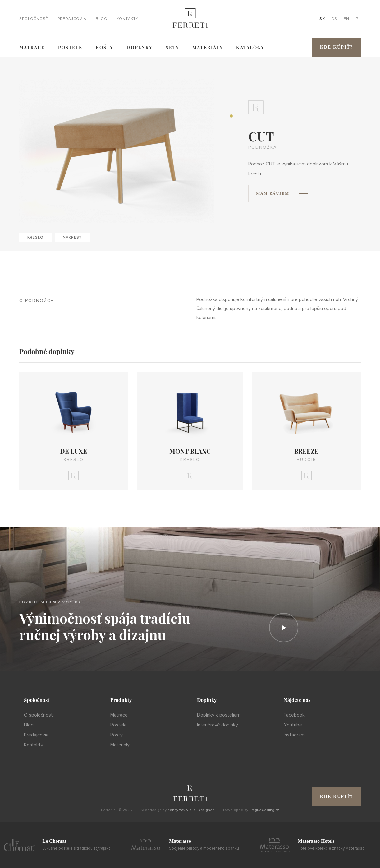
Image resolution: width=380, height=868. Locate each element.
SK (322, 19)
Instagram (294, 735)
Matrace (32, 47)
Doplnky (140, 47)
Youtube (293, 725)
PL (358, 19)
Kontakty (127, 19)
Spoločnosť (34, 19)
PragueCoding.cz (264, 810)
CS (334, 19)
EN (347, 19)
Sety (172, 47)
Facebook (294, 715)
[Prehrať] (284, 628)
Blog (101, 19)
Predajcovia (72, 19)
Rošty (105, 47)
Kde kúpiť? (337, 47)
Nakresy (72, 237)
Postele (70, 47)
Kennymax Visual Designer (191, 810)
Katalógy (250, 47)
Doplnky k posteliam (219, 715)
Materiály (208, 47)
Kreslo (35, 237)
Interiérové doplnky (217, 725)
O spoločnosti (39, 715)
